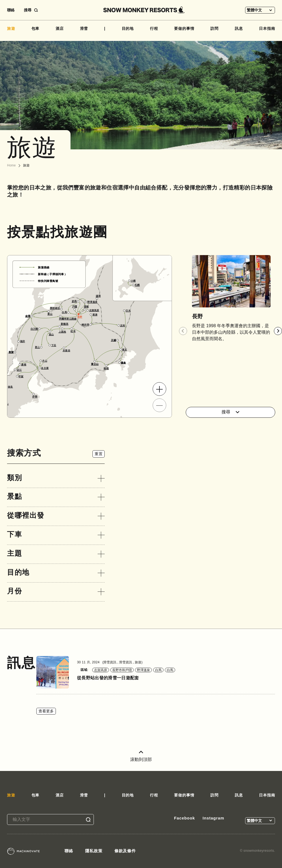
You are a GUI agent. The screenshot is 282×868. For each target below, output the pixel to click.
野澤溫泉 (143, 670)
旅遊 (11, 28)
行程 (154, 28)
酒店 (60, 28)
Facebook (185, 818)
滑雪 (84, 28)
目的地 (128, 28)
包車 (36, 28)
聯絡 (11, 10)
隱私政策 (94, 851)
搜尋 (231, 412)
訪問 (214, 28)
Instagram (213, 818)
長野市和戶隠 (122, 670)
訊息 (239, 28)
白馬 (158, 670)
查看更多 (46, 711)
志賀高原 (101, 670)
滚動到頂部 (141, 756)
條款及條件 (125, 851)
